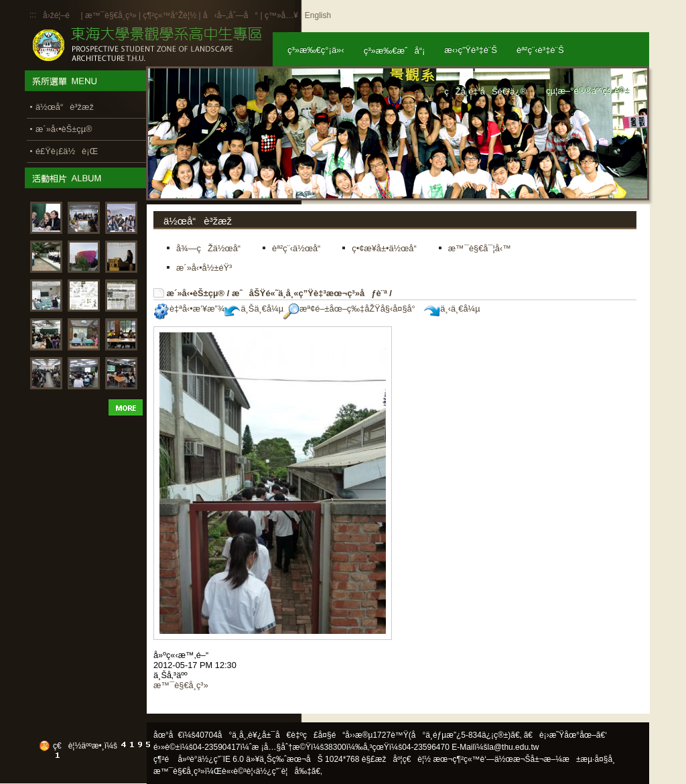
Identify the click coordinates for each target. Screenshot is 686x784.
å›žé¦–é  (61, 15)
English (318, 15)
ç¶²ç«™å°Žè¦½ (169, 15)
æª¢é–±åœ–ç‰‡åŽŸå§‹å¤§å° (353, 309)
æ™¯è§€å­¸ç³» (112, 15)
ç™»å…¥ (281, 15)
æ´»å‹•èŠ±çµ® (196, 293)
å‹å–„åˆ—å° (230, 15)
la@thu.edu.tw (513, 747)
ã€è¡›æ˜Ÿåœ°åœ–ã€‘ (565, 735)
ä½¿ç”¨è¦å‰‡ (284, 771)
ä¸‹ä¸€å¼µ (452, 309)
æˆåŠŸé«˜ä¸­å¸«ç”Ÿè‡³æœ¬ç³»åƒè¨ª (310, 293)
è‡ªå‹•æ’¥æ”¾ (189, 309)
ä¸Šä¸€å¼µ (254, 309)
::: (33, 15)
